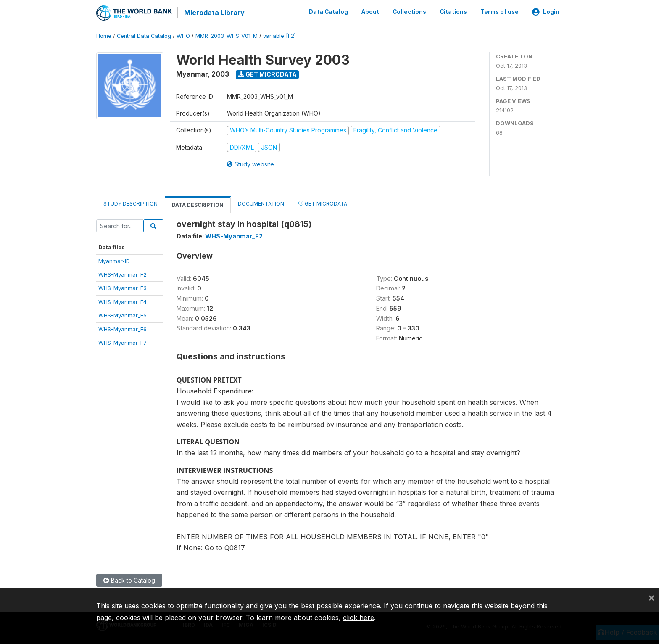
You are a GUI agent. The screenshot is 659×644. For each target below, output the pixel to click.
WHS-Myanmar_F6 (123, 328)
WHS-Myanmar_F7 (123, 342)
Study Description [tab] (130, 203)
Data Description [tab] (198, 205)
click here (358, 618)
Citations (453, 12)
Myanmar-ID (114, 260)
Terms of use (500, 12)
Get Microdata (268, 74)
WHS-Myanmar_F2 (123, 274)
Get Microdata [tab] (323, 203)
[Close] (651, 597)
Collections (409, 12)
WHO (183, 36)
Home (104, 36)
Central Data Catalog (144, 36)
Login (546, 12)
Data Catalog (328, 12)
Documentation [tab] (261, 203)
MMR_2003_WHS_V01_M (227, 36)
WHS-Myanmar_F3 (123, 288)
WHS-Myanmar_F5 (123, 315)
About (370, 12)
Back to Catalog (129, 579)
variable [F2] (279, 36)
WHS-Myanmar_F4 (123, 301)
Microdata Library (214, 13)
